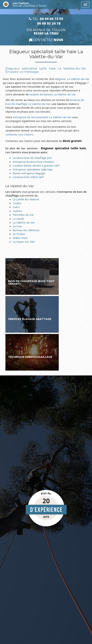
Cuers (16, 207)
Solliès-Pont (20, 238)
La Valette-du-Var (24, 222)
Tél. (46, 19)
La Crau (17, 226)
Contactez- (46, 40)
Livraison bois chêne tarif (28, 177)
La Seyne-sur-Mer (24, 242)
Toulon (17, 203)
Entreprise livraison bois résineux (33, 162)
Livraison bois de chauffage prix (32, 158)
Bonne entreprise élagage (29, 173)
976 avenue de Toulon (46, 32)
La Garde (18, 219)
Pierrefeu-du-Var (23, 215)
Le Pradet (19, 234)
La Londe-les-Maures (26, 199)
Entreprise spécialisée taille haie (33, 169)
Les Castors (46, 4)
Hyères (17, 211)
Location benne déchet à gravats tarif (36, 165)
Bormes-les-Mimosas (26, 230)
